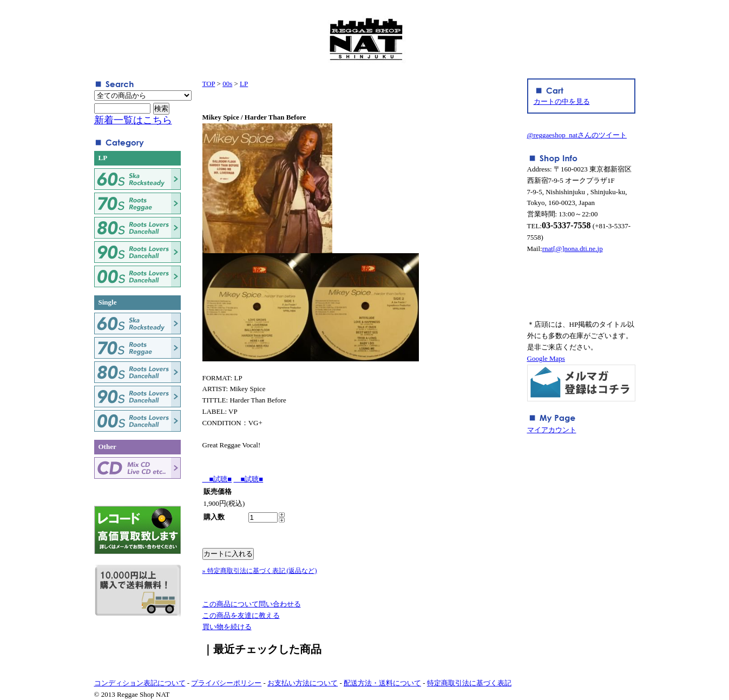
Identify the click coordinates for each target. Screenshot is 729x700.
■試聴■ (217, 479)
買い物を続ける (227, 627)
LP (244, 84)
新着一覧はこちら (133, 120)
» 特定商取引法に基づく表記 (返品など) (260, 571)
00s (227, 84)
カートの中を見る (562, 101)
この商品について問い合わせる (252, 604)
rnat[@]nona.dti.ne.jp (573, 249)
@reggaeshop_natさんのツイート (577, 135)
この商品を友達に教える (241, 615)
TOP (209, 84)
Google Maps (546, 358)
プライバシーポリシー (226, 683)
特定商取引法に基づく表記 (469, 683)
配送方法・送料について (382, 683)
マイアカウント (552, 430)
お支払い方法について (303, 683)
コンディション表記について (140, 683)
